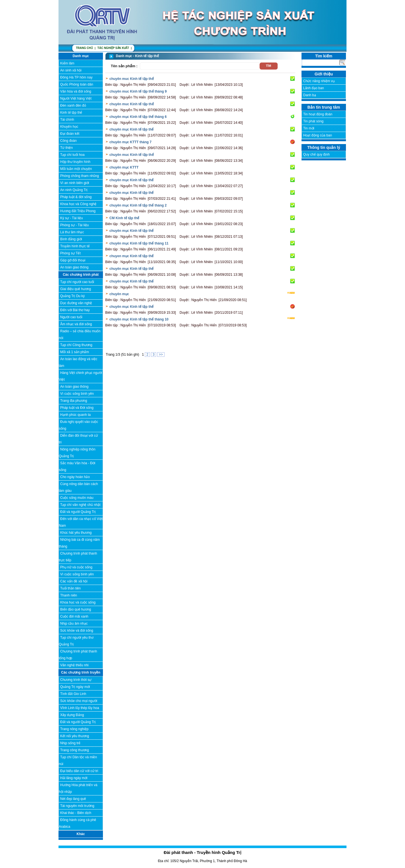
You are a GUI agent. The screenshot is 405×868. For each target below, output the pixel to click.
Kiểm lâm (67, 63)
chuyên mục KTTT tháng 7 (130, 142)
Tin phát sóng (313, 121)
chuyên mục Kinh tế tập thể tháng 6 (138, 117)
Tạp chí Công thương (76, 345)
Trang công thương (75, 750)
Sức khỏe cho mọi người (79, 701)
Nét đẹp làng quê (73, 799)
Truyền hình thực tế (75, 246)
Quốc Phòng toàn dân (77, 84)
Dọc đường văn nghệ (76, 303)
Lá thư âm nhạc (72, 232)
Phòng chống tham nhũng (80, 176)
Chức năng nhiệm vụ (319, 81)
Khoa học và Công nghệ (78, 204)
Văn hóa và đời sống (76, 91)
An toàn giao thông (74, 267)
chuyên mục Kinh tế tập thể (131, 129)
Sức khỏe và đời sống (77, 631)
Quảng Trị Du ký (72, 296)
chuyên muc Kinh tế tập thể (132, 79)
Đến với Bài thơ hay (75, 310)
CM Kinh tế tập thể (124, 218)
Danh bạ (310, 95)
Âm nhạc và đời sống (76, 324)
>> (161, 355)
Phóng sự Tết (70, 253)
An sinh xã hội (71, 70)
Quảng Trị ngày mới (75, 687)
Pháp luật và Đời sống (77, 408)
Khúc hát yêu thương (76, 533)
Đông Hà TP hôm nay (76, 77)
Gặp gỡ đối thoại (73, 260)
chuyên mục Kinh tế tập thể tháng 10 (139, 319)
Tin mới (309, 128)
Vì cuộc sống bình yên (77, 394)
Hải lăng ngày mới (74, 778)
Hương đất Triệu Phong (78, 211)
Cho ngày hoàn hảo (75, 477)
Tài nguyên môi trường (77, 806)
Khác (81, 834)
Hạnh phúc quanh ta (75, 415)
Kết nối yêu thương (75, 736)
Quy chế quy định (316, 154)
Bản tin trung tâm (324, 107)
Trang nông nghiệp (74, 729)
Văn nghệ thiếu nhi (74, 665)
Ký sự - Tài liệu (72, 218)
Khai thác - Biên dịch (76, 813)
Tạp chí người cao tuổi (77, 282)
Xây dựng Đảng (72, 715)
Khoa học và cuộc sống (78, 602)
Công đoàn (68, 141)
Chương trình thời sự (76, 680)
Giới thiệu (324, 74)
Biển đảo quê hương (76, 609)
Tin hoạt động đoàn (318, 114)
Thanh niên (69, 595)
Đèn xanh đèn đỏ (73, 106)
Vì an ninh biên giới (75, 183)
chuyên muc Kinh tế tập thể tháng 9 (138, 91)
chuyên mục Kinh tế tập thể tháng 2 (138, 205)
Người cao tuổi (71, 317)
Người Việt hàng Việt (76, 98)
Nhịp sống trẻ (70, 743)
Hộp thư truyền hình (75, 162)
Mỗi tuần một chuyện (76, 169)
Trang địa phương (74, 401)
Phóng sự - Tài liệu (75, 225)
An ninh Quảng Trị (74, 190)
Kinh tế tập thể (71, 113)
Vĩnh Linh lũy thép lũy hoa (80, 708)
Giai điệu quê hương (76, 289)
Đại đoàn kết (70, 134)
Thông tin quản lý (324, 147)
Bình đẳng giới (71, 239)
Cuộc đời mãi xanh (74, 616)
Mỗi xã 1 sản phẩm (75, 352)
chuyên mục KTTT (124, 167)
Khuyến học (69, 127)
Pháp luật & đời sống (76, 197)
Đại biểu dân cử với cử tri (79, 771)
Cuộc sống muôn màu (77, 498)
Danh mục (81, 56)
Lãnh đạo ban (314, 88)
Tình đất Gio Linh (73, 694)
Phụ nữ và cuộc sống (76, 567)
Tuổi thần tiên (70, 588)
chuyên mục (119, 294)
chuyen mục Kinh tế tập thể (131, 256)
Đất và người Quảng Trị (78, 512)
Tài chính (67, 120)
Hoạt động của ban (318, 135)
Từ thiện (67, 148)
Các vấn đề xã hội (74, 581)
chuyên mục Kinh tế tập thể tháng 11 (139, 243)
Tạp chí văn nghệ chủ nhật (80, 505)
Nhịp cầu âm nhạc (74, 623)
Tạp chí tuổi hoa (72, 155)
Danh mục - (125, 56)
